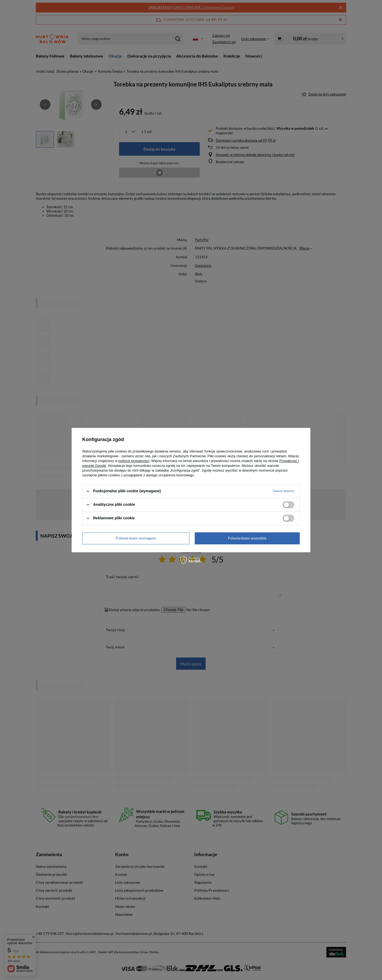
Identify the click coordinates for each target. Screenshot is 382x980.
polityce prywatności (134, 461)
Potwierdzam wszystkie (247, 538)
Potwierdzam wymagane (136, 538)
